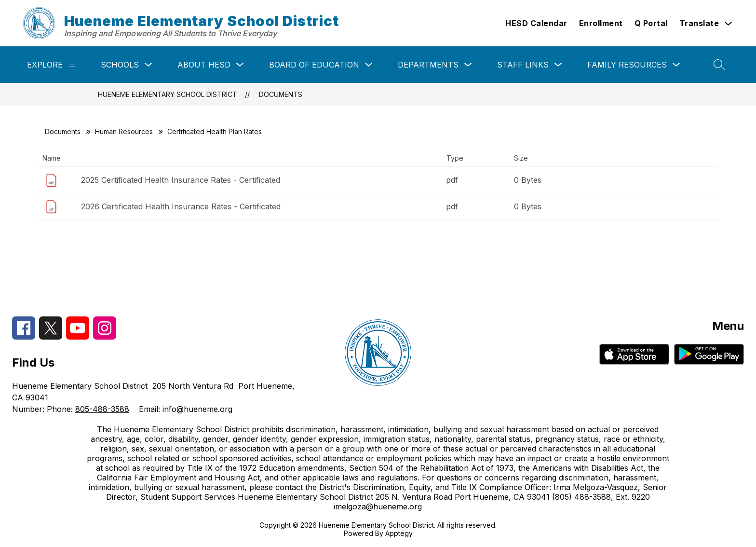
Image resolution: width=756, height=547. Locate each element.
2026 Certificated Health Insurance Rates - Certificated (181, 206)
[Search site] (719, 65)
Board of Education (314, 65)
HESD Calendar (536, 23)
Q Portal (651, 23)
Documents (281, 94)
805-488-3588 (102, 409)
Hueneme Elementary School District (168, 94)
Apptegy (399, 533)
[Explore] (72, 65)
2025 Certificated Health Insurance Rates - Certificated (181, 180)
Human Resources (124, 131)
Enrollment (601, 23)
